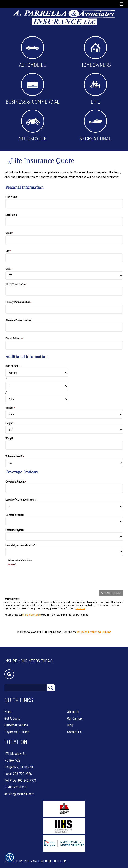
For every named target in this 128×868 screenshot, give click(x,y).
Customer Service (16, 719)
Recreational (95, 126)
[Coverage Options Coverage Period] (64, 521)
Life (95, 89)
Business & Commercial (33, 89)
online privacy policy (32, 615)
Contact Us (74, 726)
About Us (73, 706)
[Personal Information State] (64, 276)
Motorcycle (33, 126)
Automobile (33, 52)
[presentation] (40, 574)
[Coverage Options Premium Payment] (64, 537)
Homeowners (95, 52)
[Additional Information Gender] (64, 414)
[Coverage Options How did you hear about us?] (64, 552)
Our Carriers (75, 712)
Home (8, 706)
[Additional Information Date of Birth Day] (37, 386)
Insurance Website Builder (94, 632)
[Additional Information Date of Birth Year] (37, 399)
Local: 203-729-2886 (18, 768)
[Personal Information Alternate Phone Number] (64, 327)
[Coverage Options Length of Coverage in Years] (64, 506)
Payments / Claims (17, 726)
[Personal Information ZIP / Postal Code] (64, 291)
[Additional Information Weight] (64, 445)
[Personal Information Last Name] (64, 222)
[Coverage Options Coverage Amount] (64, 488)
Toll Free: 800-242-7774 (20, 774)
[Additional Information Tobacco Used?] (64, 463)
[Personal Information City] (64, 258)
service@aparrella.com (19, 788)
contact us (80, 609)
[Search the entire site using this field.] (25, 682)
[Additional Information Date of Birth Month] (37, 373)
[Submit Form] (111, 593)
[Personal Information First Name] (64, 204)
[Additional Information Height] (64, 430)
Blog (70, 719)
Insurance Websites (30, 632)
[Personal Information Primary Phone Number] (64, 309)
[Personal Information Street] (64, 240)
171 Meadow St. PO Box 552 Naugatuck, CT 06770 (19, 754)
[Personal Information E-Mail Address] (64, 345)
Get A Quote (12, 712)
